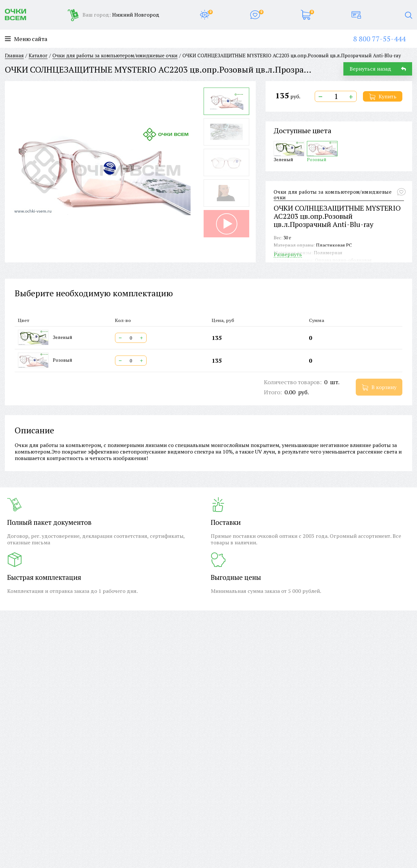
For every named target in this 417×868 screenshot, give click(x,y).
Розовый (322, 152)
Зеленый (289, 152)
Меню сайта (26, 39)
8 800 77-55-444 (379, 39)
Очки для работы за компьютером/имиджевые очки (333, 195)
